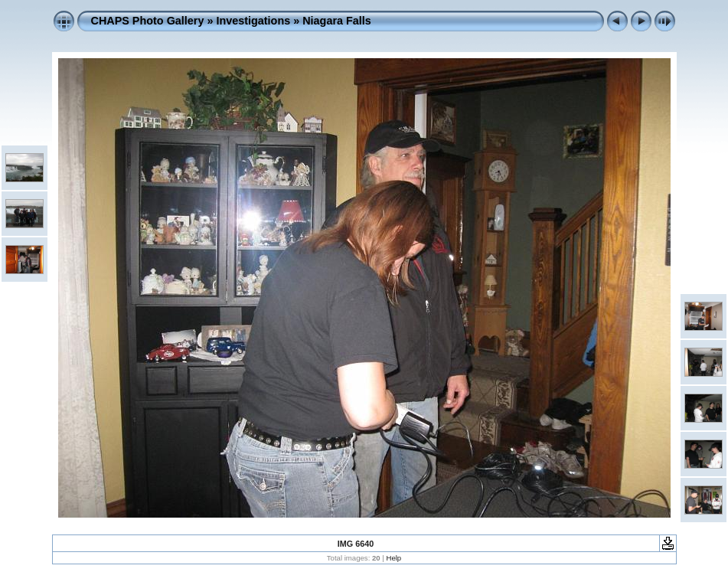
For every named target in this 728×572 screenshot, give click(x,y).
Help (393, 558)
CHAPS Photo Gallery (148, 21)
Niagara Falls (337, 21)
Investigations (253, 21)
